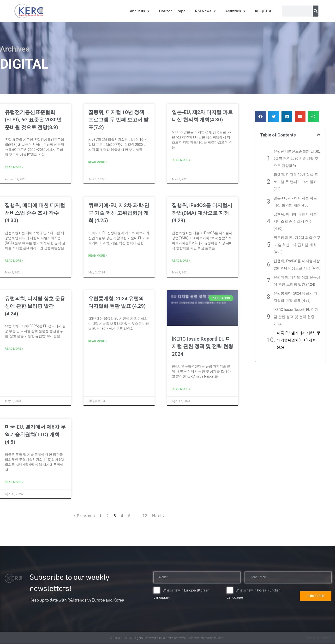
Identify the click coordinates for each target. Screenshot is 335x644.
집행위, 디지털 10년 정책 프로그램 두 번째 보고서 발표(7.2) (118, 120)
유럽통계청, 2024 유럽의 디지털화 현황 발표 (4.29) (295, 297)
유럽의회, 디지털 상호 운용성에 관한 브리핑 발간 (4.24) (35, 306)
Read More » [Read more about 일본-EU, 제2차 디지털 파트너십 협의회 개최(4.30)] (181, 160)
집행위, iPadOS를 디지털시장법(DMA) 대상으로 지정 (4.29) (202, 213)
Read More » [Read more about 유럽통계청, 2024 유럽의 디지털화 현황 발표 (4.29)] (98, 341)
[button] (260, 116)
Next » (158, 516)
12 (145, 516)
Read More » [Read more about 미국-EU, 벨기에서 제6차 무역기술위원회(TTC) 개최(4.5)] (14, 482)
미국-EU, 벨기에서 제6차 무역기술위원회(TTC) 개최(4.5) (35, 434)
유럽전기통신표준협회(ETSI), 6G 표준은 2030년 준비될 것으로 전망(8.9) (33, 120)
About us (140, 11)
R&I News (205, 11)
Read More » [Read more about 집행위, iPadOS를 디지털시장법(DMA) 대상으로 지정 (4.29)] (181, 261)
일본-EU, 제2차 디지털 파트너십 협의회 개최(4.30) (295, 202)
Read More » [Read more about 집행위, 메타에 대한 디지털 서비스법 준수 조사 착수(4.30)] (14, 261)
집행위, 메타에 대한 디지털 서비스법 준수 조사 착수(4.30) (35, 213)
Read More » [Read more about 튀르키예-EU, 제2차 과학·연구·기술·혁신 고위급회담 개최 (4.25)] (98, 256)
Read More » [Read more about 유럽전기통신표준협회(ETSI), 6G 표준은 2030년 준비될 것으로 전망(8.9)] (14, 167)
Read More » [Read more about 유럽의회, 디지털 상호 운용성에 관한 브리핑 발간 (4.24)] (14, 349)
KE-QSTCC (264, 11)
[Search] (316, 11)
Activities (235, 11)
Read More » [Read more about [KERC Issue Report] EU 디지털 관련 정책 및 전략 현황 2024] (181, 389)
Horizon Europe (172, 11)
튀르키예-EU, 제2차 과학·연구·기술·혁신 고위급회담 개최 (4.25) (119, 213)
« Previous (84, 516)
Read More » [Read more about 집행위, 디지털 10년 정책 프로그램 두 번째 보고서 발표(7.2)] (98, 162)
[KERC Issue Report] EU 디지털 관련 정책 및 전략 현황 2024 (203, 346)
